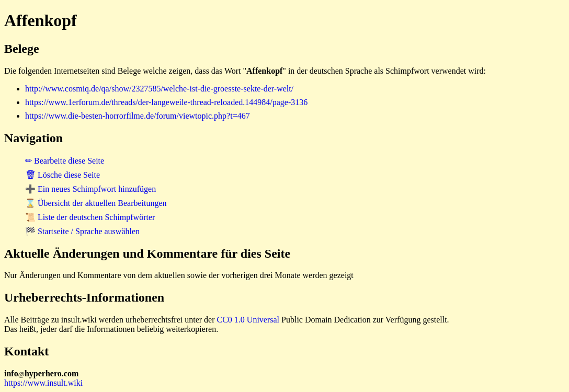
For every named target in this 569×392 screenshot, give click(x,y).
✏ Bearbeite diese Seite (65, 161)
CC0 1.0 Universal (248, 320)
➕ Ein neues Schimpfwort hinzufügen (90, 189)
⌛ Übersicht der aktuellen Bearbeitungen (96, 203)
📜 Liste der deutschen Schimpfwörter (90, 217)
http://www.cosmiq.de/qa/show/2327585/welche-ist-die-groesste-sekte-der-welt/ (159, 89)
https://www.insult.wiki (43, 383)
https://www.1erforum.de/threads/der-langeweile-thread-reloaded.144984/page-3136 (166, 102)
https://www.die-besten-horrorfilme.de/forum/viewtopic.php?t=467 (138, 116)
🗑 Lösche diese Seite (62, 175)
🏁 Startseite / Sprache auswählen (82, 231)
